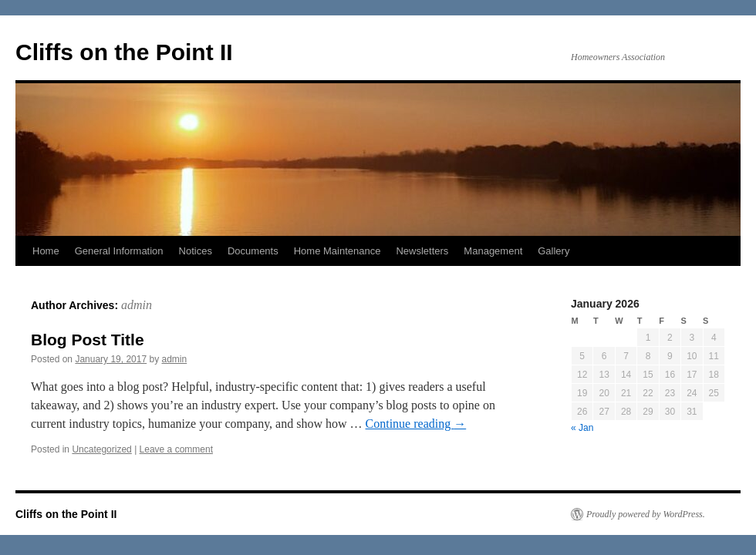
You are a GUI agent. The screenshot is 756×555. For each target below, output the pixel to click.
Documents (253, 251)
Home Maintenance (337, 251)
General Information (119, 251)
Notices (196, 251)
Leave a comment (176, 449)
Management (493, 251)
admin (137, 305)
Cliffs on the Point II (124, 52)
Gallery (553, 251)
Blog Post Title (88, 340)
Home (46, 251)
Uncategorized (101, 449)
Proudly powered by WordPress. (646, 514)
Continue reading (416, 424)
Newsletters (422, 251)
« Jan (582, 428)
